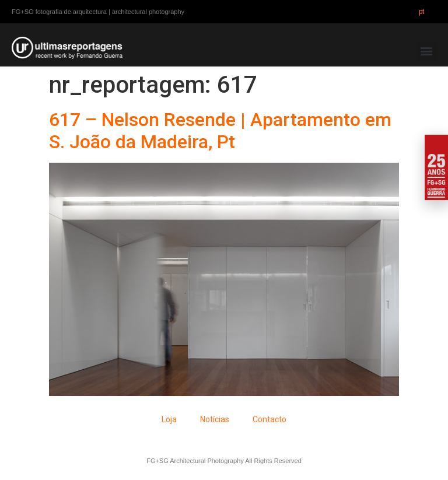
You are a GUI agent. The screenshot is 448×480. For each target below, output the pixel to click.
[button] (427, 51)
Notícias (215, 419)
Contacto (269, 419)
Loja (169, 419)
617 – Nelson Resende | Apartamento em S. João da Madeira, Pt (220, 131)
